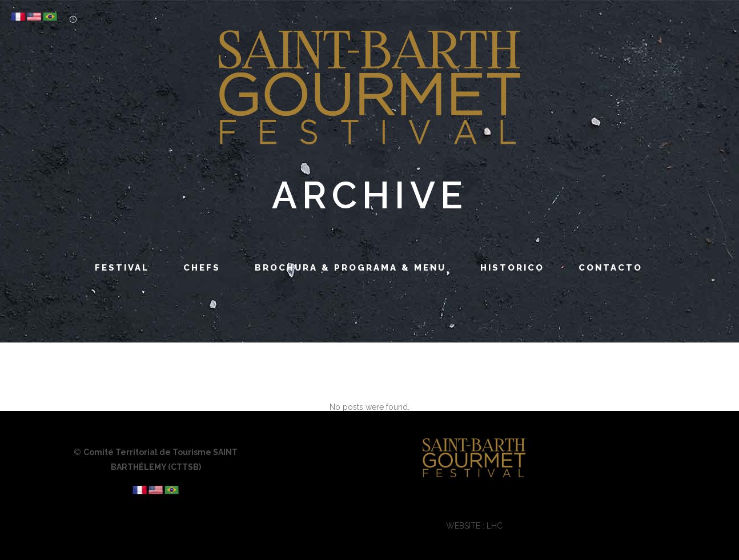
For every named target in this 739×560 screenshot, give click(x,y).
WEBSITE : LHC (474, 526)
